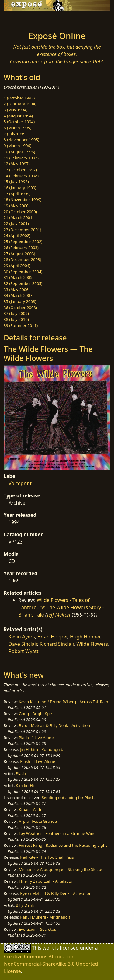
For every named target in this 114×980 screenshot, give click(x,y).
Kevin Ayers (22, 637)
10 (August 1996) (19, 152)
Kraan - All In (31, 809)
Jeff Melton (59, 615)
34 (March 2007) (19, 295)
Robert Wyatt (24, 651)
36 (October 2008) (20, 308)
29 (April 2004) (17, 266)
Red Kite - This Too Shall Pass (47, 857)
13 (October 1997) (20, 170)
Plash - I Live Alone (36, 738)
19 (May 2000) (17, 206)
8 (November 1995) (21, 140)
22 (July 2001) (16, 224)
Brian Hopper (52, 637)
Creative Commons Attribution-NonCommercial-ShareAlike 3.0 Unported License (51, 964)
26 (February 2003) (21, 248)
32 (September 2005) (23, 283)
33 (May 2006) (17, 290)
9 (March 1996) (17, 146)
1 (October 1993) (19, 98)
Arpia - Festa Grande (38, 821)
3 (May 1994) (16, 110)
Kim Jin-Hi (25, 785)
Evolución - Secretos (37, 929)
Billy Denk (25, 905)
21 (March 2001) (19, 217)
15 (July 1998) (16, 182)
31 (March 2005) (19, 277)
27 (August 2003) (19, 254)
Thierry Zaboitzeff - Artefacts (45, 881)
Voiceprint (20, 483)
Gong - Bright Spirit (37, 714)
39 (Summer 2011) (21, 325)
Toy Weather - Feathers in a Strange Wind (57, 833)
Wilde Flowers (92, 644)
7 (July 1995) (15, 134)
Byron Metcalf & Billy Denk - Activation (55, 725)
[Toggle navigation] (19, 19)
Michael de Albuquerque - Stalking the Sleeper (62, 869)
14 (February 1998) (21, 176)
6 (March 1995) (17, 128)
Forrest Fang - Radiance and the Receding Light (63, 845)
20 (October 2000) (20, 212)
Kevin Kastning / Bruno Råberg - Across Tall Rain (64, 702)
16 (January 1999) (20, 188)
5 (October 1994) (19, 122)
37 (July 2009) (16, 313)
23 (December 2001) (22, 230)
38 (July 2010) (16, 319)
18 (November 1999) (23, 200)
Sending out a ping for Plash (68, 798)
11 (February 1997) (21, 158)
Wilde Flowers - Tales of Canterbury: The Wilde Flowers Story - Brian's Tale (61, 607)
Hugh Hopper (85, 637)
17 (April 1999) (17, 194)
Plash (21, 773)
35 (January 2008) (20, 301)
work (48, 948)
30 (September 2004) (23, 272)
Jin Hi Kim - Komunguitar (43, 749)
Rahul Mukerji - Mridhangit (45, 917)
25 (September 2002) (23, 242)
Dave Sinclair (23, 644)
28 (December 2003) (22, 259)
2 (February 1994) (20, 104)
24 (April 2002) (17, 235)
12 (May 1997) (17, 164)
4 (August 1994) (18, 116)
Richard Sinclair (57, 644)
